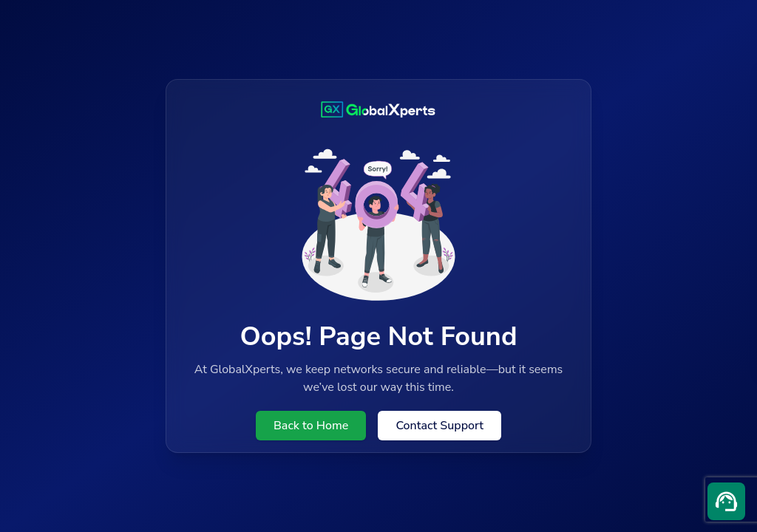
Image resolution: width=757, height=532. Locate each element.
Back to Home (311, 426)
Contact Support (439, 426)
